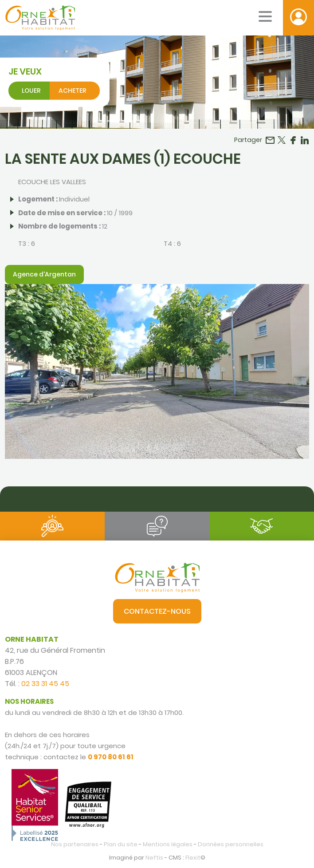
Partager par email (270, 140)
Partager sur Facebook (293, 140)
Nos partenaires (75, 844)
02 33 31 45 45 (45, 684)
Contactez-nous (157, 611)
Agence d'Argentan (44, 274)
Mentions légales (168, 844)
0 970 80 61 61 (111, 757)
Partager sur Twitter (282, 140)
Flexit (193, 858)
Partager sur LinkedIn (305, 140)
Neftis (154, 858)
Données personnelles (231, 844)
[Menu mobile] (265, 16)
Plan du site (121, 844)
